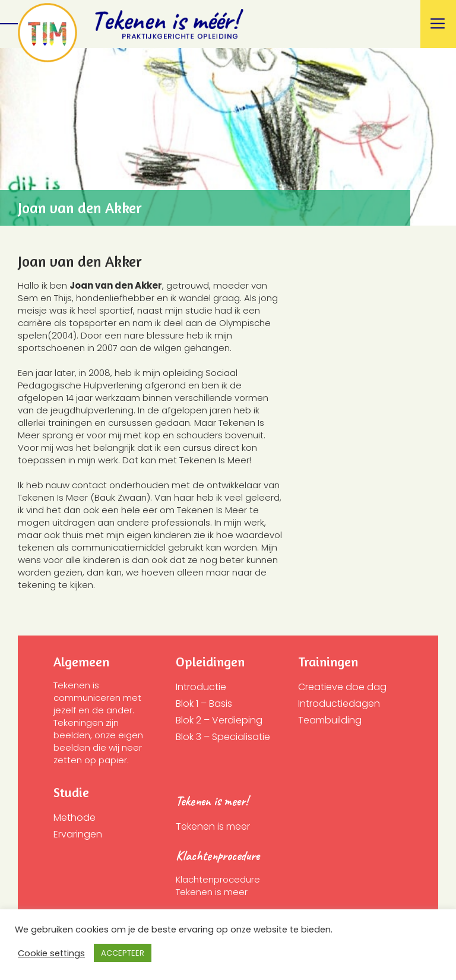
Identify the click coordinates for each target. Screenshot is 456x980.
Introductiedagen (339, 704)
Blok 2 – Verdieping (219, 720)
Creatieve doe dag (342, 687)
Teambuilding (330, 720)
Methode (75, 818)
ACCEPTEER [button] (123, 953)
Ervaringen (78, 834)
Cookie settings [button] (51, 953)
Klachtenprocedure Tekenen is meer (219, 886)
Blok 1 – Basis (204, 704)
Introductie (201, 687)
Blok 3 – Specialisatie (223, 737)
